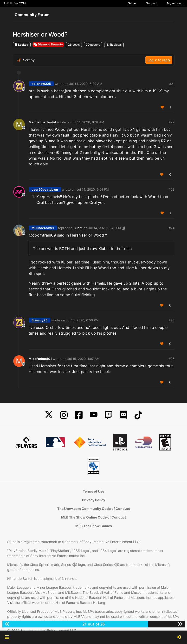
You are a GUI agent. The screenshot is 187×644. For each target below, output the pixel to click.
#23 (172, 189)
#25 (172, 320)
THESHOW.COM (15, 3)
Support (151, 3)
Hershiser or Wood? (88, 235)
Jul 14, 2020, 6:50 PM (82, 320)
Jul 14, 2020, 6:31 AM (88, 122)
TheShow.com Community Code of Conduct (94, 509)
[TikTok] (138, 415)
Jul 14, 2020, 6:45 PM (105, 228)
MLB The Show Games (94, 526)
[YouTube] (94, 415)
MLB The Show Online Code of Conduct (93, 517)
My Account (175, 3)
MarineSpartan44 (42, 122)
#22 (172, 122)
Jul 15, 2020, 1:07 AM (84, 359)
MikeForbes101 (40, 359)
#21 (172, 84)
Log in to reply (159, 60)
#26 (172, 359)
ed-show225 (41, 84)
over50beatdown (45, 189)
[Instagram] (64, 415)
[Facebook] (79, 415)
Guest (78, 228)
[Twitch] (109, 415)
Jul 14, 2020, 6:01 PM (93, 189)
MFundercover (43, 228)
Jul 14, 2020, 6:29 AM (86, 84)
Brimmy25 (39, 320)
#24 (172, 228)
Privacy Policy (94, 500)
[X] (49, 415)
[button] (7, 637)
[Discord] (123, 415)
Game (132, 3)
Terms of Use (93, 491)
